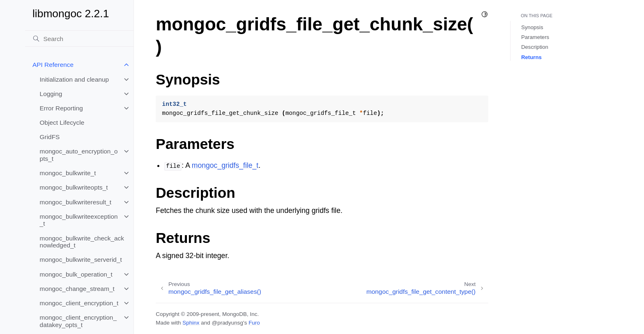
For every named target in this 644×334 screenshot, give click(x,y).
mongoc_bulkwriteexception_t (79, 220)
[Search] (79, 39)
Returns (531, 57)
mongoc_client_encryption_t (79, 303)
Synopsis (532, 27)
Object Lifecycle (62, 122)
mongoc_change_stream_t (77, 289)
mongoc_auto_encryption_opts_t (79, 155)
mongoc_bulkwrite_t (68, 173)
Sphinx (191, 323)
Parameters (535, 37)
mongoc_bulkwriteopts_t (74, 187)
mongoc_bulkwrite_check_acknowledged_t (82, 242)
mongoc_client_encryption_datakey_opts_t (78, 321)
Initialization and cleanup (75, 79)
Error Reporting (61, 108)
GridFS (50, 137)
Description (535, 47)
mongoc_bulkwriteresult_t (76, 202)
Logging (51, 94)
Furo (254, 323)
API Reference (53, 65)
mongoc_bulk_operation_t (76, 274)
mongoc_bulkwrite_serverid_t (81, 260)
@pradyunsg (227, 323)
